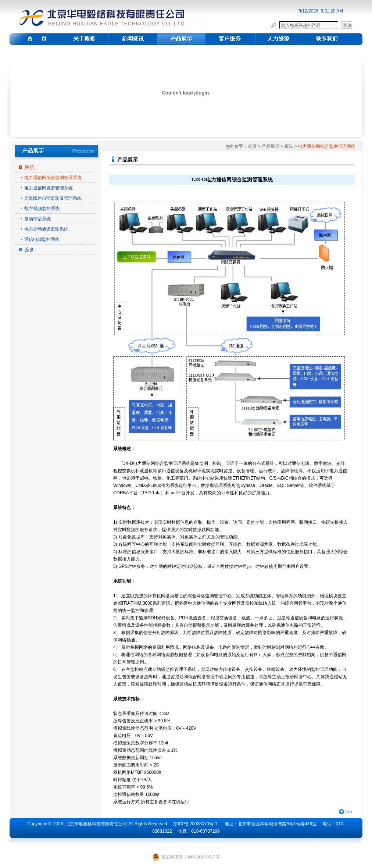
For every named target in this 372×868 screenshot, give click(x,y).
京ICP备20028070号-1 (195, 824)
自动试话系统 (37, 219)
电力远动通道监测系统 (46, 229)
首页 (252, 146)
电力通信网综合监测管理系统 (53, 178)
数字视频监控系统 (42, 209)
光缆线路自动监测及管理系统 (53, 198)
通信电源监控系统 (42, 239)
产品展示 (271, 146)
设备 (29, 250)
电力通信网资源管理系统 (49, 188)
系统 (29, 167)
